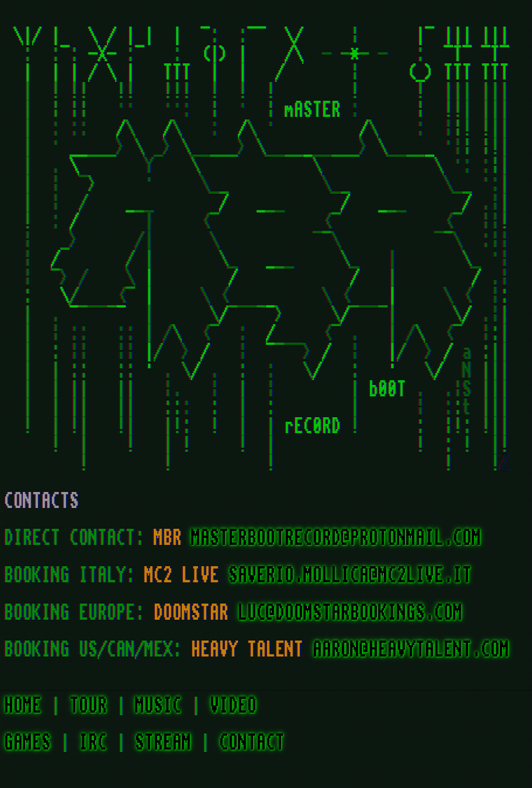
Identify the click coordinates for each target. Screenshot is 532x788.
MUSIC (158, 706)
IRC (93, 743)
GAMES (28, 743)
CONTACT (252, 743)
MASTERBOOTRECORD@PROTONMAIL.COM (336, 538)
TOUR (88, 706)
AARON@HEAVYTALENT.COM (411, 650)
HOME (23, 706)
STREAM (163, 743)
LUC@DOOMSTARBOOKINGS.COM (350, 613)
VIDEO (233, 706)
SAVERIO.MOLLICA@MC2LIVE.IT (350, 576)
